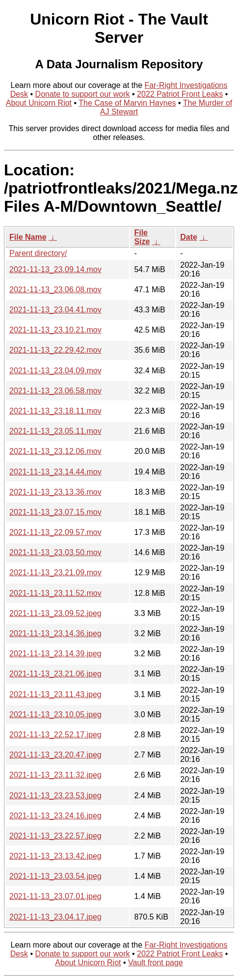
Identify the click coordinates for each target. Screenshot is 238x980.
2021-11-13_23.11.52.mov (55, 593)
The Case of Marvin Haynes (127, 103)
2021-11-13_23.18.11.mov (55, 411)
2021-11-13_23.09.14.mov (55, 269)
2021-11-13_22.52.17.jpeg (55, 735)
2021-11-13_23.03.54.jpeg (55, 876)
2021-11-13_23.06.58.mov (55, 391)
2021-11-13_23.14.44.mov (55, 472)
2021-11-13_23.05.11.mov (55, 431)
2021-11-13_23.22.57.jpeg (55, 836)
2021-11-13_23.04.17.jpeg (55, 917)
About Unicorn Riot (39, 103)
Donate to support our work (83, 94)
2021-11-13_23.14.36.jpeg (55, 633)
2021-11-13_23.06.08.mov (55, 290)
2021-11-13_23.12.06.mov (55, 451)
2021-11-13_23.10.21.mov (55, 330)
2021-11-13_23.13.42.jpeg (55, 856)
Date (189, 237)
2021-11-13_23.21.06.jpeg (55, 674)
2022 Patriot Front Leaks (180, 94)
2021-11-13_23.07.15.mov (55, 512)
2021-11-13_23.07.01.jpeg (55, 896)
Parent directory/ (38, 253)
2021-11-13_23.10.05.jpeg (55, 714)
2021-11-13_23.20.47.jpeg (55, 755)
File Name (28, 237)
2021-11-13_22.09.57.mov (55, 532)
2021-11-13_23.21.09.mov (55, 573)
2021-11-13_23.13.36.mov (55, 492)
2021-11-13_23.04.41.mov (55, 310)
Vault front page (156, 963)
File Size (142, 237)
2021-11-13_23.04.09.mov (55, 371)
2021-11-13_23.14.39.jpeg (55, 654)
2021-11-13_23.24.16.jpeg (55, 816)
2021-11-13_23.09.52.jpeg (55, 613)
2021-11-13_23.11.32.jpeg (55, 775)
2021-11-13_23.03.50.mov (55, 552)
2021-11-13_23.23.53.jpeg (55, 796)
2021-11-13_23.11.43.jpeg (55, 694)
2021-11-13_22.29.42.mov (55, 350)
